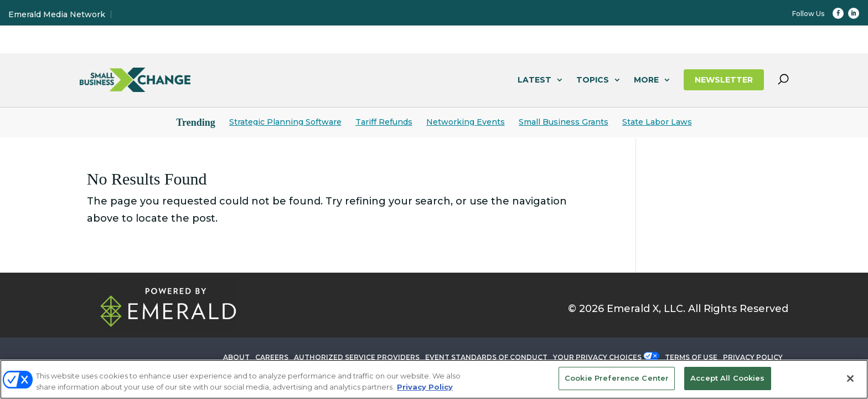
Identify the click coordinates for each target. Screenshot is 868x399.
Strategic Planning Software (285, 122)
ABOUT (236, 357)
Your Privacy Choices (597, 357)
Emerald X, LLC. (646, 309)
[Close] (850, 378)
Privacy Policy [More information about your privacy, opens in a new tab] (425, 387)
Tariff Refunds (384, 122)
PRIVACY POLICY (753, 357)
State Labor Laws (657, 122)
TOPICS (593, 80)
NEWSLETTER (724, 80)
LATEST (534, 80)
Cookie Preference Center (617, 378)
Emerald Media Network (57, 14)
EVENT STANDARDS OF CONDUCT (486, 357)
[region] (434, 379)
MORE (646, 80)
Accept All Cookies (727, 378)
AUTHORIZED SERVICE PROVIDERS (357, 357)
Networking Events (466, 122)
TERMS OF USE (691, 357)
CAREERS (272, 357)
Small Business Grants (564, 122)
